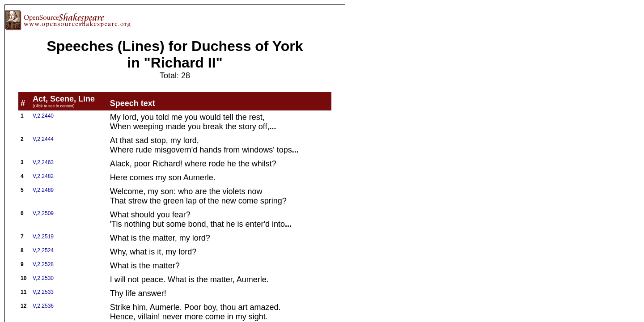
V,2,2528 (43, 264)
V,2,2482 (43, 176)
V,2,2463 (43, 162)
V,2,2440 (43, 116)
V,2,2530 (43, 278)
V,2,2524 (43, 250)
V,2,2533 (43, 292)
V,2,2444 (43, 139)
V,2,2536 (43, 306)
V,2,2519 (43, 237)
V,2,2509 (43, 213)
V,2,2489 (43, 190)
